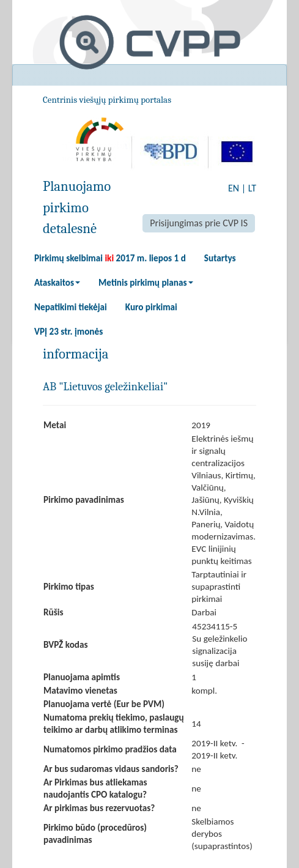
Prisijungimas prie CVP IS (199, 223)
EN (234, 188)
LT (252, 188)
